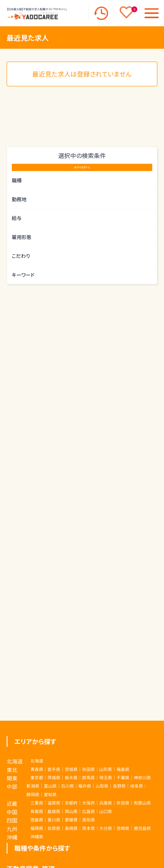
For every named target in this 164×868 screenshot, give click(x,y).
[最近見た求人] (101, 13)
